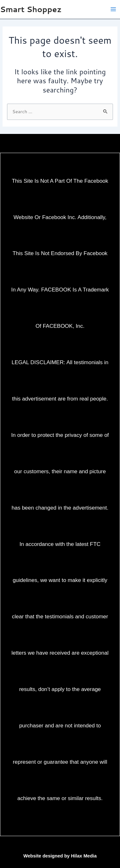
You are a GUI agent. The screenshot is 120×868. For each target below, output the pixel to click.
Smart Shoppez (31, 9)
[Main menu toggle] (113, 9)
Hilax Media (84, 856)
